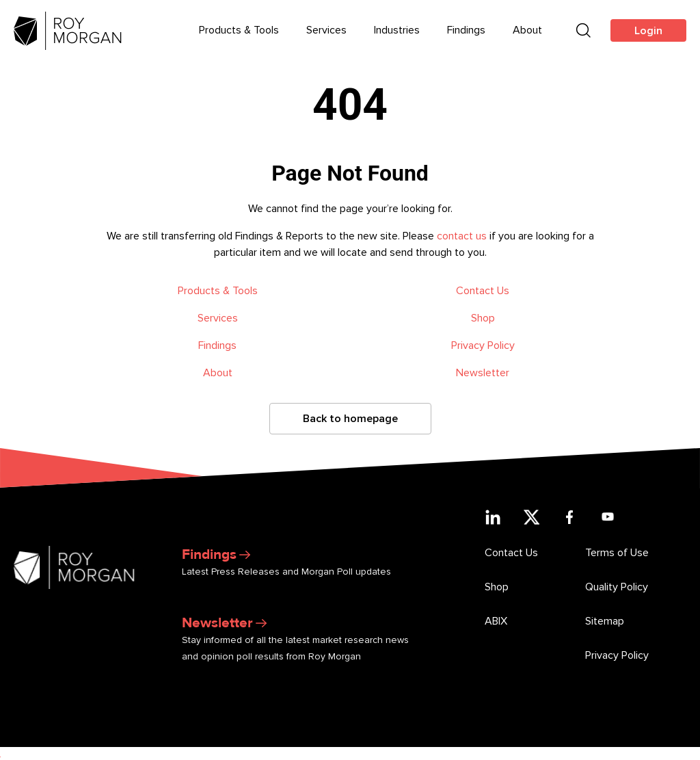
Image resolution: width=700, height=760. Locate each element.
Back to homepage (350, 419)
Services (218, 318)
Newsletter (483, 373)
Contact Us (483, 291)
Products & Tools (218, 291)
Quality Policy (617, 587)
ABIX (496, 621)
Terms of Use (617, 553)
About (218, 373)
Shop (483, 318)
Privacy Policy (483, 345)
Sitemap (605, 621)
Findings (217, 345)
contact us (462, 236)
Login (648, 31)
